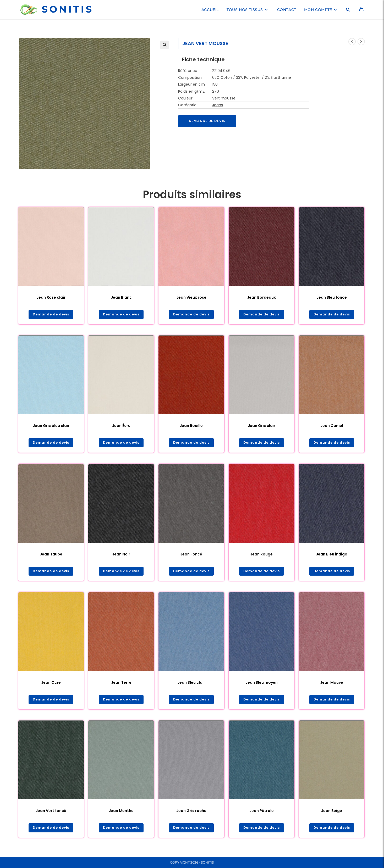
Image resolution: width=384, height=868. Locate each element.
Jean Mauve (332, 684)
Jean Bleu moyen (262, 684)
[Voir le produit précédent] (352, 42)
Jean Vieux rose (191, 297)
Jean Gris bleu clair (51, 426)
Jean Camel (332, 426)
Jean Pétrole (262, 813)
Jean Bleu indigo (332, 555)
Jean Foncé (191, 555)
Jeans (218, 105)
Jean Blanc (121, 297)
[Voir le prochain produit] (361, 42)
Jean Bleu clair (191, 684)
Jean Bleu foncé (332, 297)
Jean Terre (121, 684)
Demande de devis (209, 121)
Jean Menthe (121, 813)
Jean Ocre (51, 684)
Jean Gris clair (262, 426)
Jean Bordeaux (261, 297)
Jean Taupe (51, 555)
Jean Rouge (261, 555)
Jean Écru (121, 426)
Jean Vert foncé (51, 813)
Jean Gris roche (191, 813)
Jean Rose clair (51, 297)
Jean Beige (332, 813)
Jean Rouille (191, 426)
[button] (164, 45)
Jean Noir (121, 555)
